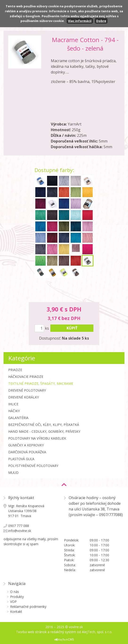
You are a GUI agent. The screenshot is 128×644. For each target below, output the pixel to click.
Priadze (15, 370)
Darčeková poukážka (27, 452)
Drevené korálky (24, 397)
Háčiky (14, 411)
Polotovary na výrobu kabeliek (37, 438)
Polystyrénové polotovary (33, 466)
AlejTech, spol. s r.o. (97, 632)
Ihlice (13, 404)
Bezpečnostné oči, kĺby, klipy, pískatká (44, 425)
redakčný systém (63, 632)
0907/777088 (110, 515)
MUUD (13, 473)
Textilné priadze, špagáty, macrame (41, 383)
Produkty (17, 597)
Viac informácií (80, 21)
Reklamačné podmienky (28, 607)
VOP (13, 602)
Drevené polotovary (27, 390)
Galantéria (18, 418)
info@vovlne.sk (20, 531)
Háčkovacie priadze (26, 377)
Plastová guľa (21, 459)
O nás (15, 592)
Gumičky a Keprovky (26, 445)
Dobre (101, 21)
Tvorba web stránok (31, 632)
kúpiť (72, 328)
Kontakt (16, 612)
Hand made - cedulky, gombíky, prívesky (44, 431)
